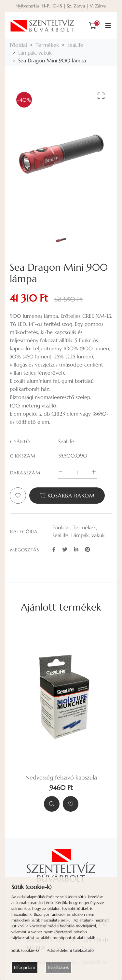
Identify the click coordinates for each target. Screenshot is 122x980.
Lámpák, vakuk (35, 53)
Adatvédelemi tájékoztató (70, 950)
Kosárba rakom (67, 496)
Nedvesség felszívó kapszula (61, 778)
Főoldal (18, 45)
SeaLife (75, 45)
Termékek (47, 45)
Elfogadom (25, 967)
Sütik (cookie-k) (25, 950)
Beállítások (59, 967)
